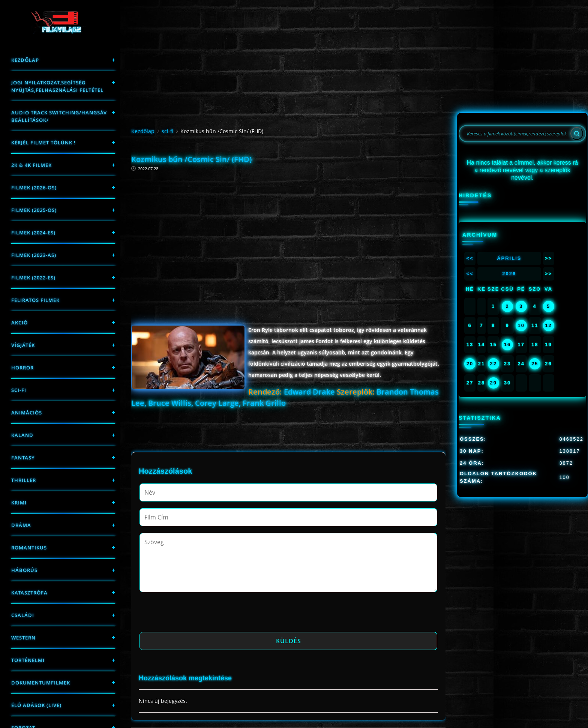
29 (493, 383)
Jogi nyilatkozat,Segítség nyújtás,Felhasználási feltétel (57, 86)
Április (509, 258)
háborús (24, 570)
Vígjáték (23, 345)
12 (548, 325)
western (23, 638)
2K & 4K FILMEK (31, 165)
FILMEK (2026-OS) (34, 188)
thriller (24, 480)
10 (521, 325)
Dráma (21, 525)
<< (470, 258)
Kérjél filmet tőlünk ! (43, 143)
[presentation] (196, 614)
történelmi (28, 660)
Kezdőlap (25, 60)
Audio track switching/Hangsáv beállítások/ (59, 116)
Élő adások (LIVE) (36, 705)
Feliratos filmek (35, 300)
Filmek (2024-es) (33, 233)
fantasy (23, 458)
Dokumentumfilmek (41, 683)
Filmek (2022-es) (33, 278)
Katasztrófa (29, 593)
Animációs (27, 413)
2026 (509, 274)
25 (535, 364)
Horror (22, 368)
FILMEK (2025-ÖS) (34, 210)
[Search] (577, 134)
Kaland (22, 435)
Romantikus (29, 548)
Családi (23, 615)
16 (507, 344)
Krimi (19, 503)
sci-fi (19, 390)
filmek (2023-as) (34, 255)
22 (493, 364)
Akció (19, 323)
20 (470, 364)
